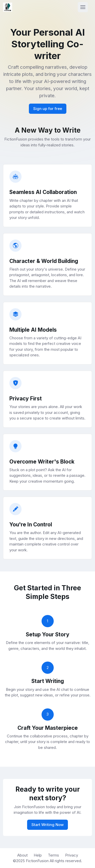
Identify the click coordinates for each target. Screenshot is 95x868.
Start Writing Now (48, 825)
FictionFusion (38, 861)
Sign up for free (48, 109)
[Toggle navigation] (83, 7)
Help (38, 855)
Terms (53, 855)
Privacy (72, 855)
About (22, 855)
